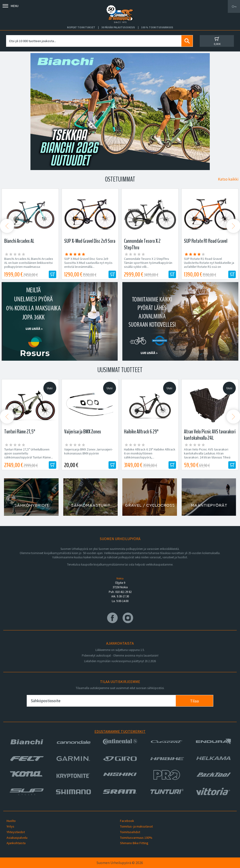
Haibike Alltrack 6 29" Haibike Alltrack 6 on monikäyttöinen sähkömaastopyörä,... (150, 453)
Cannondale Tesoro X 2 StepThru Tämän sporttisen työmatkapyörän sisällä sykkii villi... (148, 263)
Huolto (11, 821)
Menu (11, 6)
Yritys (10, 826)
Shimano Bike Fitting (134, 843)
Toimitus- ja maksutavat (136, 826)
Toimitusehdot (130, 832)
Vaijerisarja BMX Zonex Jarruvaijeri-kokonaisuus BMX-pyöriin (88, 451)
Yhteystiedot (16, 832)
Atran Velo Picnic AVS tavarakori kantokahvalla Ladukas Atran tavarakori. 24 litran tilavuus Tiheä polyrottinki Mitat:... (207, 455)
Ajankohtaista (16, 843)
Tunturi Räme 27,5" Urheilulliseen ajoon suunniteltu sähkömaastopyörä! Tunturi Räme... (29, 453)
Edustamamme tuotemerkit (120, 731)
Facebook (127, 821)
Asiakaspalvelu (17, 838)
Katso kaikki (228, 179)
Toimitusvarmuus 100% (136, 838)
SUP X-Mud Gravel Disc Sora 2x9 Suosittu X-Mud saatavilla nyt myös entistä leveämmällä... (88, 263)
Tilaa (194, 701)
